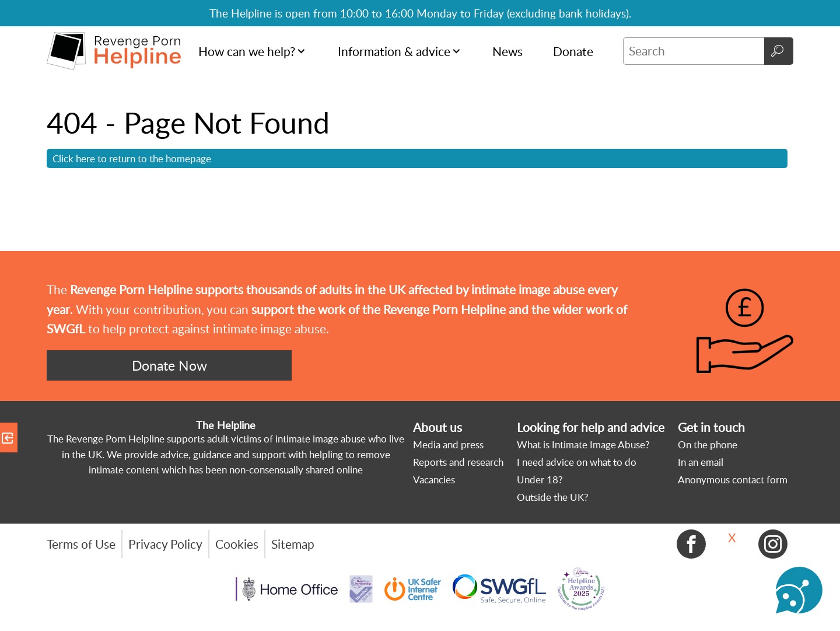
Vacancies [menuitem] (434, 480)
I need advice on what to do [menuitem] (577, 462)
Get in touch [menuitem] (711, 427)
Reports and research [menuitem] (458, 462)
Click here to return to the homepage (132, 158)
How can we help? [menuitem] (247, 51)
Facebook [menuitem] (691, 544)
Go (779, 51)
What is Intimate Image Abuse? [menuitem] (583, 445)
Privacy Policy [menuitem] (165, 544)
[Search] (694, 51)
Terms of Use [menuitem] (81, 544)
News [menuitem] (508, 51)
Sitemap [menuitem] (293, 544)
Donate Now (169, 365)
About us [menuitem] (437, 427)
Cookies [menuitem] (237, 544)
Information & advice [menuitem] (394, 51)
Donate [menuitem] (573, 51)
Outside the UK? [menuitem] (553, 497)
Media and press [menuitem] (448, 445)
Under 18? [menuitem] (540, 480)
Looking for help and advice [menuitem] (591, 427)
